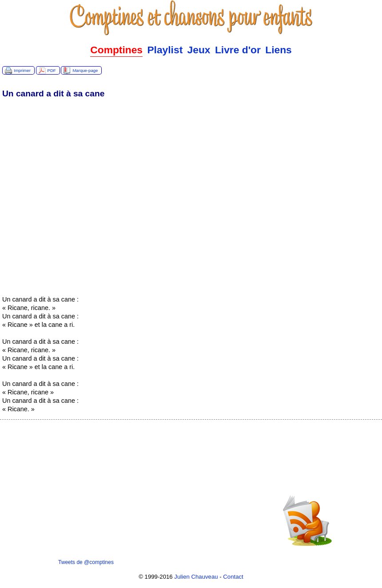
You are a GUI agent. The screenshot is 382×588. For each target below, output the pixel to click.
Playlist (165, 50)
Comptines (116, 50)
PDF (52, 70)
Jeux (199, 50)
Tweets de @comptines (86, 562)
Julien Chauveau (196, 577)
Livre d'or (238, 50)
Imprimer (22, 70)
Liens (279, 50)
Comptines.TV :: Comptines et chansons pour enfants (191, 18)
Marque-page (85, 70)
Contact (233, 577)
